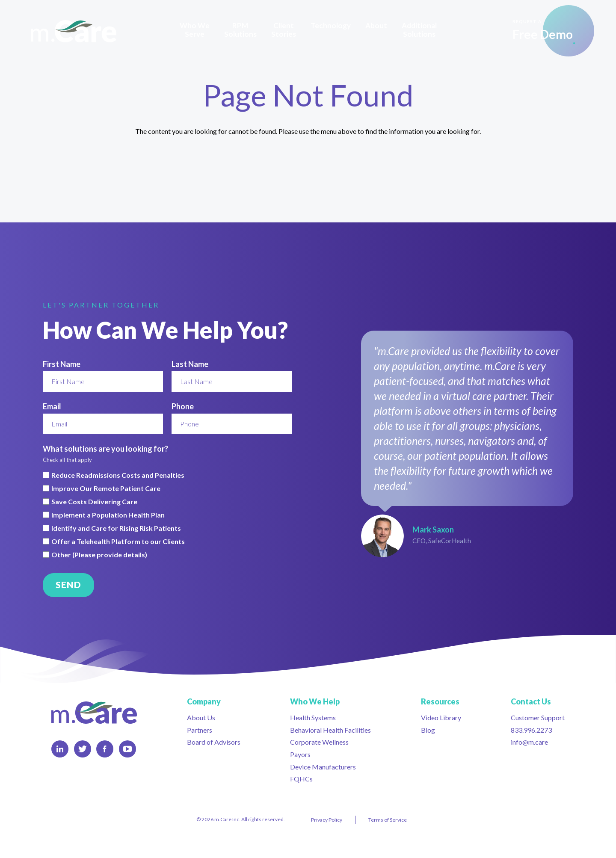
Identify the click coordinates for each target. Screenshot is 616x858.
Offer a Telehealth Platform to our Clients (118, 541)
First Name (62, 364)
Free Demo (543, 30)
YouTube (127, 749)
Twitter (83, 749)
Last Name (190, 364)
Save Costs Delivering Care (94, 502)
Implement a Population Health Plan (108, 515)
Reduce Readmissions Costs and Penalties (118, 475)
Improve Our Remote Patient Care (106, 488)
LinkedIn (60, 749)
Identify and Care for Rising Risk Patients (116, 528)
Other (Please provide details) (99, 555)
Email (52, 406)
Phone (183, 406)
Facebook (105, 749)
